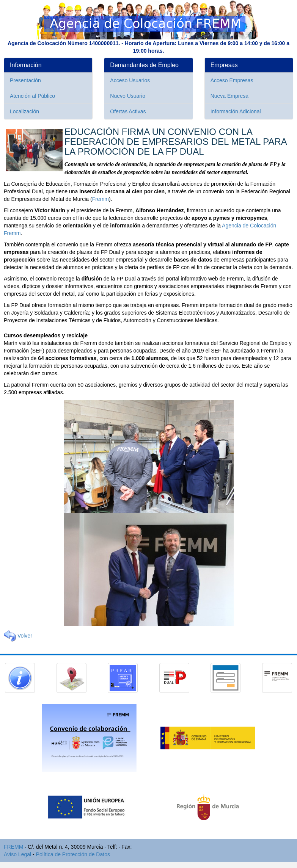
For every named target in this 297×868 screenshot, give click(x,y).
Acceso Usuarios (130, 80)
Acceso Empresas (232, 80)
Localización (24, 111)
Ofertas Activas (128, 111)
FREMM (13, 847)
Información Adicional (236, 111)
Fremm (101, 199)
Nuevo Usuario (128, 96)
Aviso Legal (17, 854)
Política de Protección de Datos (73, 854)
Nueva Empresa (229, 96)
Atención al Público (32, 96)
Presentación (25, 80)
